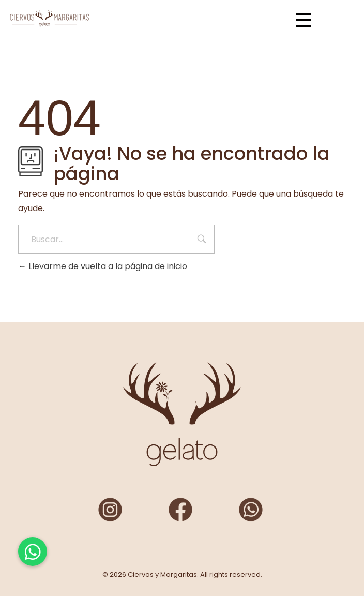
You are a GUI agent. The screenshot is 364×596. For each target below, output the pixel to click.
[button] (33, 552)
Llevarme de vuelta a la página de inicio (103, 266)
